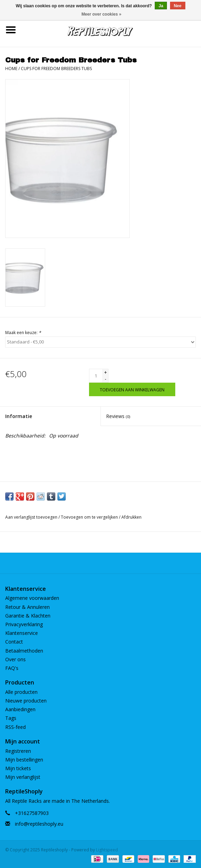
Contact (14, 642)
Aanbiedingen (20, 709)
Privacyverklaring (24, 624)
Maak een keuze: (23, 333)
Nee (178, 6)
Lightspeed (107, 850)
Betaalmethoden (24, 651)
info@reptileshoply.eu (39, 824)
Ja (161, 6)
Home (11, 69)
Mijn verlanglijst (23, 777)
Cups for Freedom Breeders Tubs (56, 69)
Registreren (18, 751)
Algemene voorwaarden (32, 598)
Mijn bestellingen (24, 760)
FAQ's (12, 668)
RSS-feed (15, 727)
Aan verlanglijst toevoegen (31, 517)
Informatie (19, 416)
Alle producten (21, 692)
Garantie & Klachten (28, 616)
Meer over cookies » (101, 14)
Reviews (118, 416)
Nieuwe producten (26, 701)
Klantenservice (22, 633)
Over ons (15, 659)
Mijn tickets (18, 768)
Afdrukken (131, 517)
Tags (11, 718)
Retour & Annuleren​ (27, 607)
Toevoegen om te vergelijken (90, 517)
